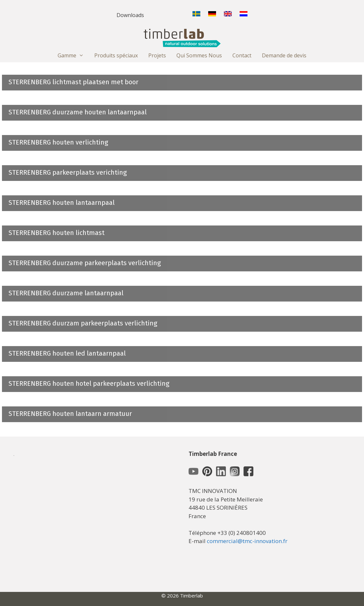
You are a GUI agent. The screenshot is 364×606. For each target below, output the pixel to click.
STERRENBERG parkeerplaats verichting (68, 172)
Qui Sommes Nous (199, 55)
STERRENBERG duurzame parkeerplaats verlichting (85, 263)
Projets (157, 55)
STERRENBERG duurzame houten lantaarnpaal (78, 112)
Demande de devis (284, 55)
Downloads (130, 15)
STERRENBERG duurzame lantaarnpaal (66, 293)
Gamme (73, 55)
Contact (242, 55)
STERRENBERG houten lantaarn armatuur (70, 414)
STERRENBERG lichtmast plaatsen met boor (73, 82)
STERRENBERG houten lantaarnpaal (62, 203)
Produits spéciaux (116, 55)
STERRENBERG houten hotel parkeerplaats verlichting (89, 383)
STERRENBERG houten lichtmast (56, 233)
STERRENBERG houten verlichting (58, 142)
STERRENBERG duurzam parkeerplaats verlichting (83, 323)
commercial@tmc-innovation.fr (247, 541)
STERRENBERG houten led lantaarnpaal (67, 353)
